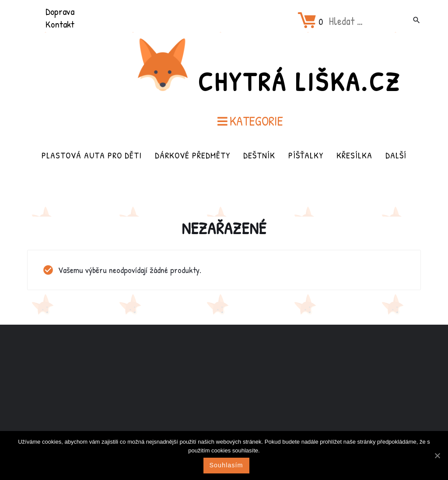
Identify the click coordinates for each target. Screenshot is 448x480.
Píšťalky (306, 155)
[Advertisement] (224, 394)
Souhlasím (226, 465)
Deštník (259, 155)
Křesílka (354, 155)
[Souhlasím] (437, 455)
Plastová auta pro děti (92, 155)
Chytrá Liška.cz (299, 81)
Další (396, 155)
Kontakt (60, 24)
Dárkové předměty (192, 155)
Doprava (60, 11)
